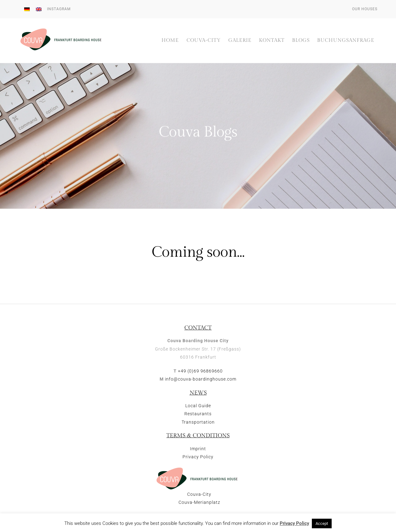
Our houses (365, 9)
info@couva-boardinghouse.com (201, 379)
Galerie (240, 40)
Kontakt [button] (272, 40)
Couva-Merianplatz (199, 502)
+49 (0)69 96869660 (200, 371)
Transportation (198, 422)
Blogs (301, 40)
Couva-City (204, 40)
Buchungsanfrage (346, 40)
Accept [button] (322, 523)
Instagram (59, 9)
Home (170, 40)
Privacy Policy (198, 457)
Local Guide (198, 406)
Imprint (198, 449)
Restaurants (198, 414)
